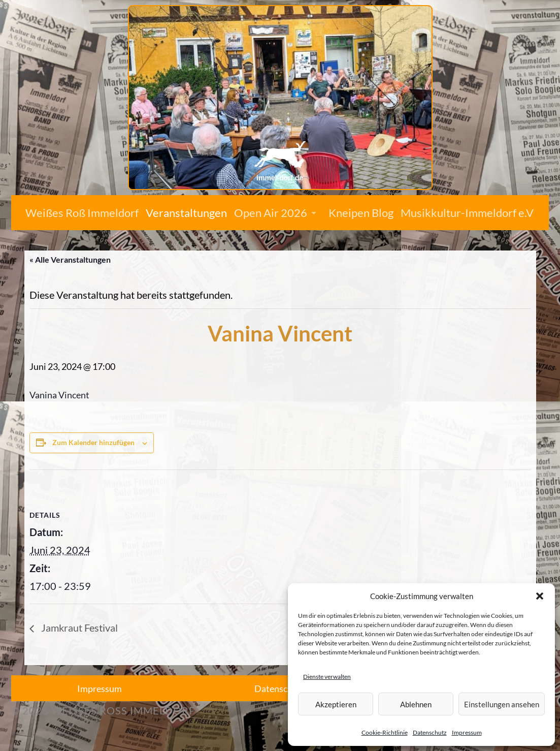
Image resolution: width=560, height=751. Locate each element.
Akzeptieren (336, 704)
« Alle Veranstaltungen (70, 259)
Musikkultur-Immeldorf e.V (467, 213)
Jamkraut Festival (78, 628)
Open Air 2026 (271, 213)
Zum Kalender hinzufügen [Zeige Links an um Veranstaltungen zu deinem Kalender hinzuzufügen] (93, 442)
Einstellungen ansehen (502, 704)
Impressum (467, 732)
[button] (540, 596)
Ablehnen (416, 704)
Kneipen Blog (361, 213)
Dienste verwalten (327, 677)
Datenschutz (430, 732)
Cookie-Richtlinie (385, 732)
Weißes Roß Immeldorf (82, 213)
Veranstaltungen (186, 213)
